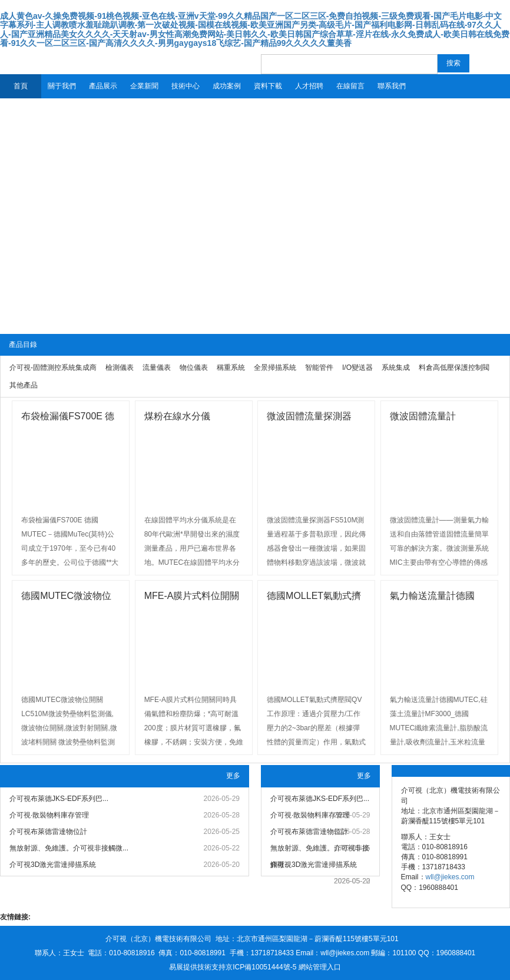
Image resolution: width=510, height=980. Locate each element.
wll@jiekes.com (450, 877)
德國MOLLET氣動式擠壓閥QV (314, 597)
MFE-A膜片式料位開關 (192, 596)
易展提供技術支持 (197, 967)
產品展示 (103, 86)
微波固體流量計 (423, 416)
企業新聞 (144, 86)
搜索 (453, 63)
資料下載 (268, 86)
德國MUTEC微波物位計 (66, 597)
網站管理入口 (320, 967)
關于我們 (62, 86)
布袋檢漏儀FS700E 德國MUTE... (68, 418)
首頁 (21, 86)
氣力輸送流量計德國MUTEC (432, 597)
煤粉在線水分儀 (177, 416)
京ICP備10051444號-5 (261, 967)
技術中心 (186, 86)
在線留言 (350, 86)
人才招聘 (309, 86)
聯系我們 (392, 86)
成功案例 (227, 86)
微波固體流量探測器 (309, 416)
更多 (233, 776)
